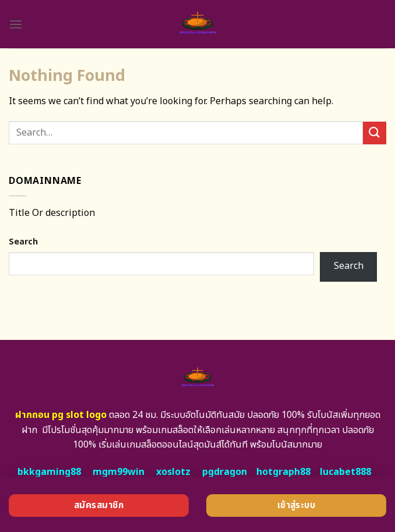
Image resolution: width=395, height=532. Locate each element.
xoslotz (173, 472)
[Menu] (16, 24)
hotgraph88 (283, 472)
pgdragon (225, 472)
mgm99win (119, 472)
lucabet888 (345, 472)
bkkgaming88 (49, 472)
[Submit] (375, 133)
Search (23, 242)
